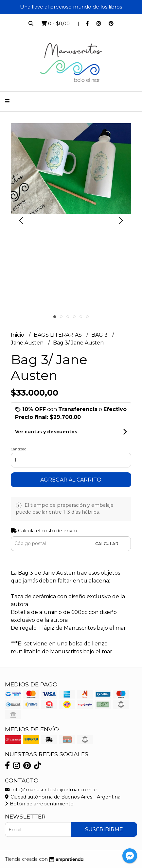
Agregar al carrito (71, 480)
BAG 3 (100, 335)
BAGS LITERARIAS (58, 335)
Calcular (107, 544)
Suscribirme (104, 829)
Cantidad (19, 449)
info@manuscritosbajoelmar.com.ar (51, 790)
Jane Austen (28, 343)
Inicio (18, 335)
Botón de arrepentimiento (39, 804)
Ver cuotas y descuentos (46, 432)
